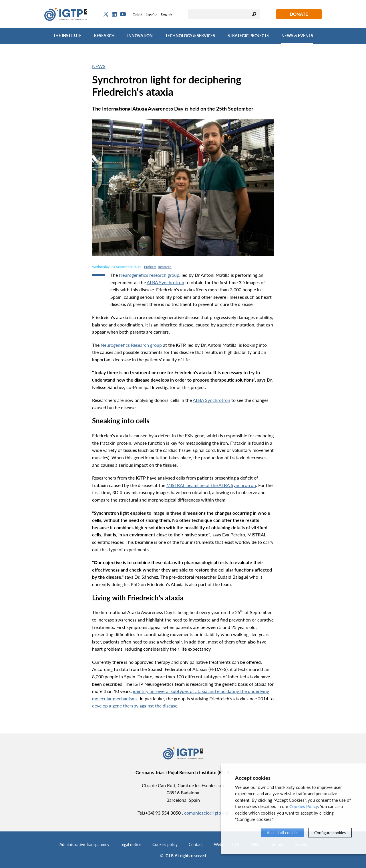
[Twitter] (106, 14)
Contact (196, 844)
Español (152, 14)
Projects (150, 267)
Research (104, 36)
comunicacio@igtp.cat (206, 813)
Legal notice (131, 844)
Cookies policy (165, 844)
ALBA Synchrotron (165, 282)
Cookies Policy (304, 806)
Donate (299, 14)
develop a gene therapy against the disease (135, 706)
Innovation (140, 36)
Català (137, 14)
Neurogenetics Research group (131, 345)
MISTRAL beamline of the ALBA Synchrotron (211, 485)
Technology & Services (190, 36)
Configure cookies (330, 833)
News (99, 66)
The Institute (67, 36)
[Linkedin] (114, 14)
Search (254, 14)
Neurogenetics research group (149, 275)
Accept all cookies (283, 833)
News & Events (297, 36)
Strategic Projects (248, 36)
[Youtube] (123, 14)
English (166, 14)
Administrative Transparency (84, 844)
